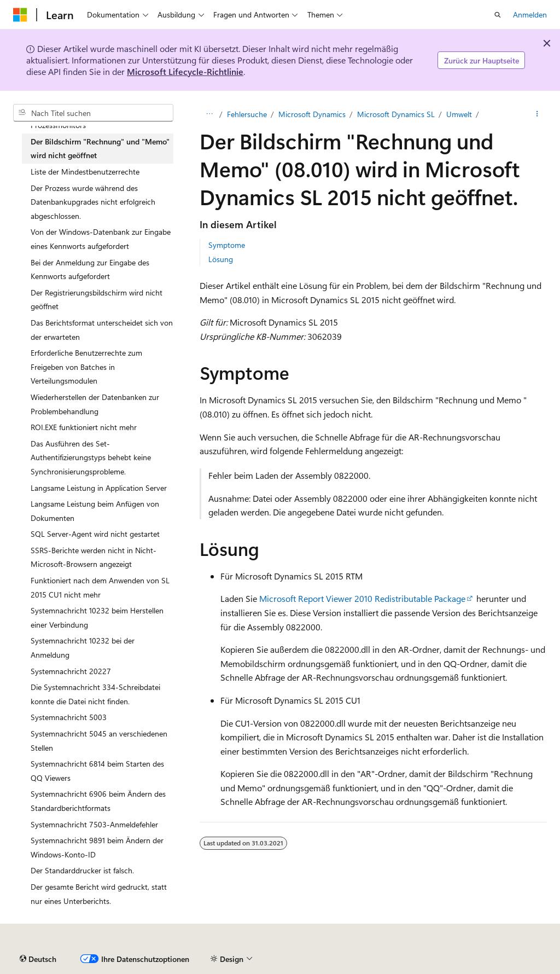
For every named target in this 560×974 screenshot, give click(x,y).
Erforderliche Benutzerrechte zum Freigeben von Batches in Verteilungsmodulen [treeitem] (86, 367)
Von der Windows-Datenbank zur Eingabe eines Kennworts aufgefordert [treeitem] (101, 239)
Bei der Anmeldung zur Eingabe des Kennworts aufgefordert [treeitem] (90, 269)
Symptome (227, 245)
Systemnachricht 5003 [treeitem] (69, 717)
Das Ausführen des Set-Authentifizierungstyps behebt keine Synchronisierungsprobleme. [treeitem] (91, 457)
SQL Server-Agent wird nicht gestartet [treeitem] (95, 534)
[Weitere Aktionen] (537, 114)
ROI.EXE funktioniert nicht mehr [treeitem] (84, 427)
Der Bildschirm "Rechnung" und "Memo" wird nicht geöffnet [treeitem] (100, 149)
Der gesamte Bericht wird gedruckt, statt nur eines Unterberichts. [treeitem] (99, 894)
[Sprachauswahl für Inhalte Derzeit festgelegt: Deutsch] (38, 959)
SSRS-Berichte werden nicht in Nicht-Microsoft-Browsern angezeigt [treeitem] (94, 557)
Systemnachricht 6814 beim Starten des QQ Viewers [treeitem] (97, 771)
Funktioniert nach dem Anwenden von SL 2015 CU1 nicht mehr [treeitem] (100, 587)
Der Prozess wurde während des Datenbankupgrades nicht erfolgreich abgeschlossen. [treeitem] (93, 202)
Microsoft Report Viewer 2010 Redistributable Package (362, 598)
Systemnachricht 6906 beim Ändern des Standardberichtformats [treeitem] (98, 801)
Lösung (221, 259)
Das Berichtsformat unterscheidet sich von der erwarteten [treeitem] (102, 330)
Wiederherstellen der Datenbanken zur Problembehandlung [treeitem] (95, 404)
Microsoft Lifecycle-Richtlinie (185, 71)
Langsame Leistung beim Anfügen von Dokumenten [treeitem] (95, 511)
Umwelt (459, 114)
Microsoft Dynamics (312, 114)
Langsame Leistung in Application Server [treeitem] (99, 488)
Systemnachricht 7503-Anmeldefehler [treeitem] (94, 824)
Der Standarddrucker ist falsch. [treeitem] (82, 870)
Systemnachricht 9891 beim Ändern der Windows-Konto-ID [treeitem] (97, 847)
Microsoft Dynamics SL (396, 114)
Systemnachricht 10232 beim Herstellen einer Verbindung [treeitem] (97, 618)
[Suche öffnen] (498, 15)
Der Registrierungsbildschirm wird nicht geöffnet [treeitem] (97, 300)
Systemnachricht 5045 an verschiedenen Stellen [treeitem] (99, 741)
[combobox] (93, 113)
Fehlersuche (247, 114)
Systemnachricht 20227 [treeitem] (71, 671)
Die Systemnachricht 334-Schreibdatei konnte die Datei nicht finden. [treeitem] (95, 694)
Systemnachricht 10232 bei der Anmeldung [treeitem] (83, 648)
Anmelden (530, 15)
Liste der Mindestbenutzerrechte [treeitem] (85, 172)
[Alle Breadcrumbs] (209, 114)
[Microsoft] (20, 15)
